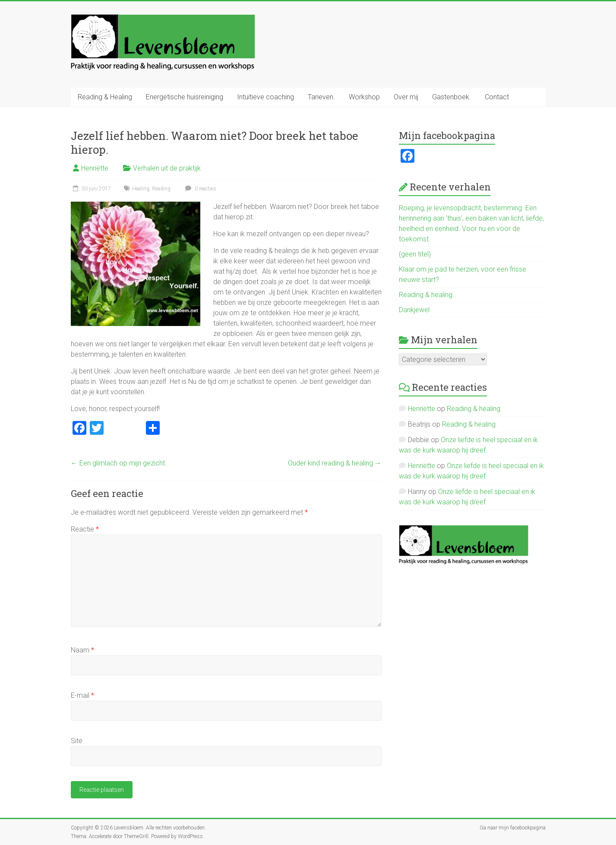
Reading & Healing (105, 97)
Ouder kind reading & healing (335, 463)
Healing (141, 189)
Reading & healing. (426, 295)
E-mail (82, 695)
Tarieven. (321, 97)
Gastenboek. (452, 97)
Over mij (406, 97)
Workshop (364, 97)
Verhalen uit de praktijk (167, 168)
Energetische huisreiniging (185, 97)
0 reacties (200, 189)
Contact (497, 97)
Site (77, 741)
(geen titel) (415, 254)
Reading (161, 189)
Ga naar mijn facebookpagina (513, 828)
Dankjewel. (415, 310)
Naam (82, 650)
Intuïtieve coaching (265, 97)
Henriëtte (95, 168)
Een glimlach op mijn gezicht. (119, 463)
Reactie (85, 529)
